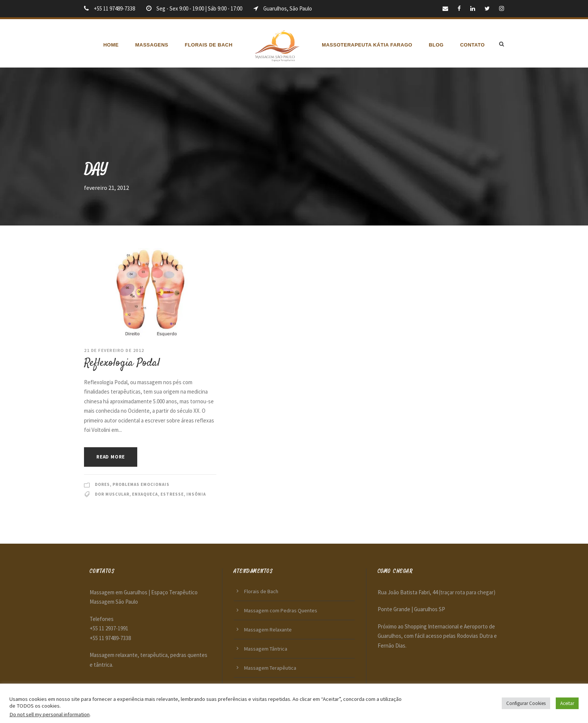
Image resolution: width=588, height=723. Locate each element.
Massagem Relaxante (268, 630)
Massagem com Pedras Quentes (281, 610)
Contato (472, 45)
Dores (102, 484)
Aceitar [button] (567, 703)
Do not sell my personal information (49, 714)
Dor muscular (112, 494)
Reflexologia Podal (122, 363)
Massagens (151, 45)
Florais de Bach (209, 45)
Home (111, 45)
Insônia (196, 494)
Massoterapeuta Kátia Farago (367, 45)
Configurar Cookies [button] (526, 703)
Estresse (172, 494)
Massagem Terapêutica (270, 668)
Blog (436, 45)
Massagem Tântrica (266, 649)
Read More (111, 457)
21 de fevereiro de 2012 (114, 350)
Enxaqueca (145, 494)
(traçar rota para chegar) (467, 592)
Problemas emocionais (141, 484)
